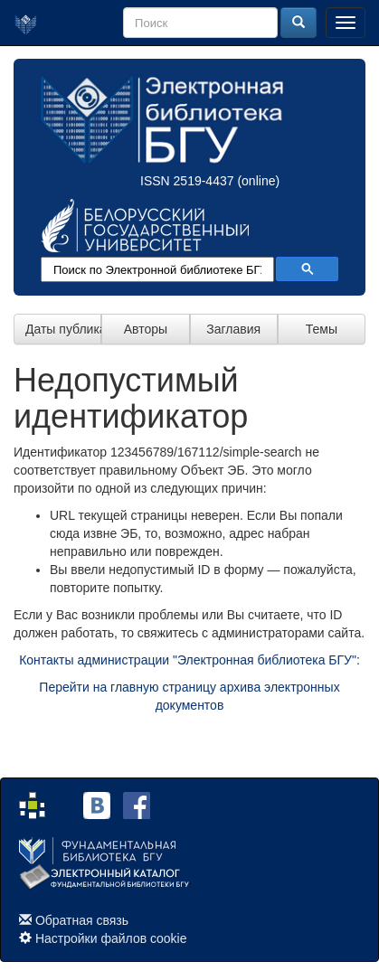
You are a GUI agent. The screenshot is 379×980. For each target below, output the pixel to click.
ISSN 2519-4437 (187, 181)
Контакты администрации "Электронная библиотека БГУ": (189, 660)
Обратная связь (82, 920)
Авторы (146, 329)
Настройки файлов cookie (111, 938)
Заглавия (233, 329)
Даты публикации (63, 329)
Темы (322, 329)
